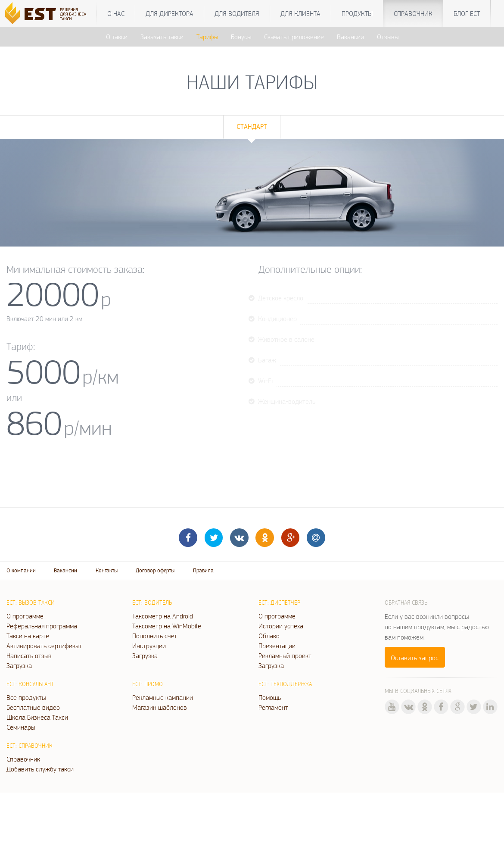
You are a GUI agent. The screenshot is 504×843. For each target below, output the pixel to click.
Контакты (107, 570)
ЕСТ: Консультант (30, 684)
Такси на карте (28, 636)
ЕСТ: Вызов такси (31, 603)
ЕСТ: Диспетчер (279, 603)
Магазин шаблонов (160, 707)
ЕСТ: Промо (148, 684)
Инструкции (149, 646)
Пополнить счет (155, 636)
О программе (25, 616)
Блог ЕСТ (467, 13)
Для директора (170, 13)
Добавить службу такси (40, 769)
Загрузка (19, 665)
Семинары (21, 727)
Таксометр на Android (163, 616)
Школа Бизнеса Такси (37, 717)
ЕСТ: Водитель (152, 603)
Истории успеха (281, 626)
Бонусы (241, 37)
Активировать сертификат (44, 646)
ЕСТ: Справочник (30, 746)
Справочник (413, 13)
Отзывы (388, 37)
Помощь (270, 697)
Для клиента (300, 13)
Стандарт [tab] (252, 126)
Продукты (357, 13)
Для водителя (237, 13)
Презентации (277, 646)
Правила (203, 570)
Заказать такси (162, 37)
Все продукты (26, 697)
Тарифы (207, 37)
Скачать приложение (294, 37)
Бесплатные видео (33, 707)
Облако (269, 636)
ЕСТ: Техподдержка (285, 684)
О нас (116, 13)
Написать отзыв (29, 656)
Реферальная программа (42, 626)
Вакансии (350, 37)
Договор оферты (155, 570)
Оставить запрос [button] (415, 658)
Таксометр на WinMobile (167, 626)
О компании (21, 570)
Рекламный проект (285, 656)
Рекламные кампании (163, 697)
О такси (117, 37)
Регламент (273, 707)
